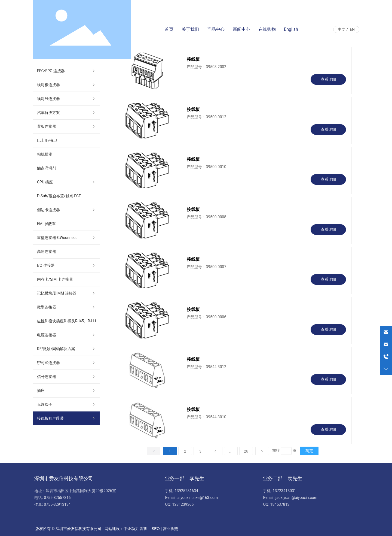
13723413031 (284, 491)
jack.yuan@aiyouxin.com (296, 498)
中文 (342, 29)
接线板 (193, 59)
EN (352, 29)
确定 (309, 451)
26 (246, 451)
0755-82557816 (57, 498)
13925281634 (186, 491)
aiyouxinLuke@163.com (198, 498)
